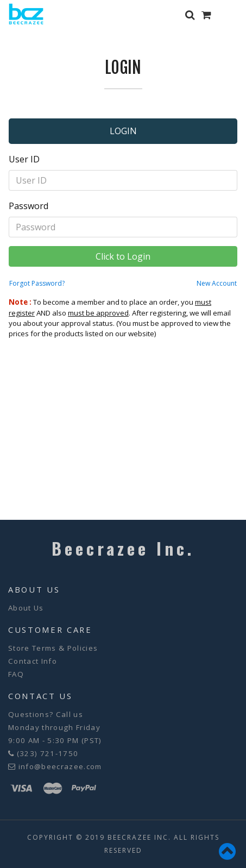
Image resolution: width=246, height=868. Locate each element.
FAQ (16, 674)
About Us (26, 608)
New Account (217, 283)
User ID (24, 159)
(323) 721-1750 (48, 753)
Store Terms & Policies (53, 648)
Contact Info (33, 661)
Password (29, 206)
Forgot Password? (37, 283)
